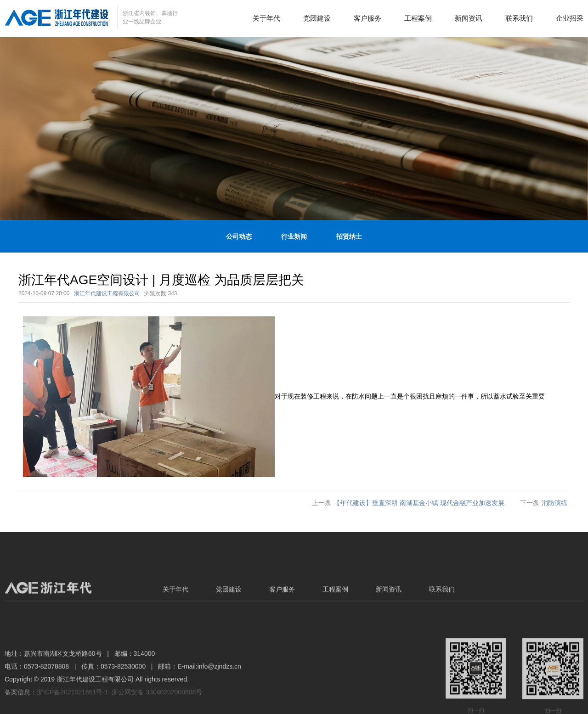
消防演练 (554, 503)
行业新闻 (294, 236)
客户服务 (367, 18)
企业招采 (570, 18)
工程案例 (418, 18)
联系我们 (519, 18)
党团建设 (317, 18)
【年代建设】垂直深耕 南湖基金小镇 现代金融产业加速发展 (419, 503)
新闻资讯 (469, 18)
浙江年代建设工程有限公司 (107, 293)
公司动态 (239, 236)
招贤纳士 (349, 236)
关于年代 (266, 18)
